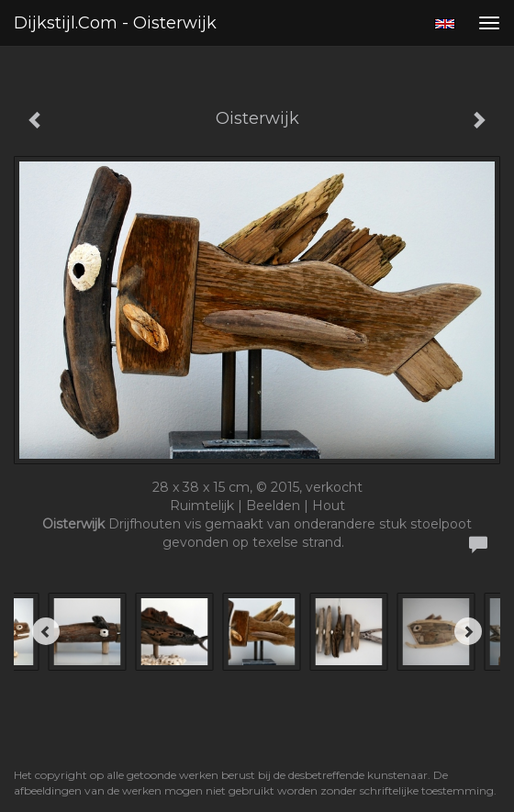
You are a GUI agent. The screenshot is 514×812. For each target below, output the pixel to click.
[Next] (468, 631)
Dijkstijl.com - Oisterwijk (115, 23)
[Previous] (46, 631)
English (445, 24)
